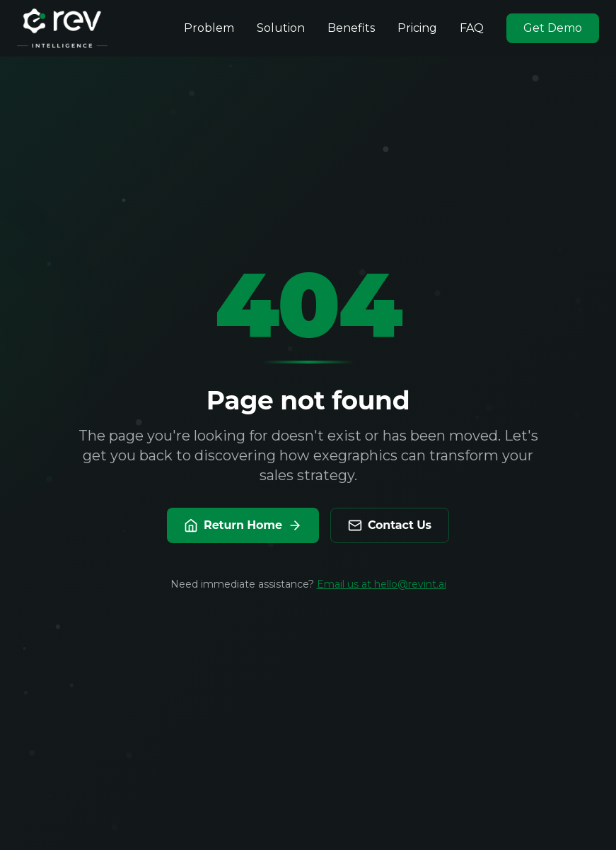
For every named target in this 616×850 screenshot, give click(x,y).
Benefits (351, 28)
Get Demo (553, 28)
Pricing (417, 28)
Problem (209, 28)
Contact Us (390, 525)
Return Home (243, 525)
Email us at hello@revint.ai (382, 584)
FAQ (472, 28)
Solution (281, 28)
